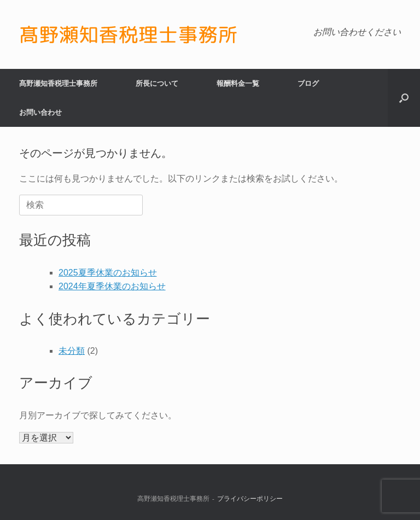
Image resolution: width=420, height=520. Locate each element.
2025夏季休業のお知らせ (108, 273)
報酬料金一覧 (238, 83)
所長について (157, 83)
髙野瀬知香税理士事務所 (58, 83)
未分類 (72, 351)
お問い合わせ (40, 112)
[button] (404, 98)
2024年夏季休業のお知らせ (112, 286)
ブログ (308, 83)
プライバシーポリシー (250, 499)
